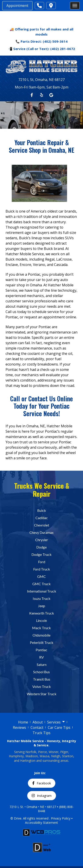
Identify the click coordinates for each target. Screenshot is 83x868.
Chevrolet (42, 525)
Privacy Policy (61, 818)
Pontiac (41, 650)
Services (56, 722)
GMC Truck (41, 584)
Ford (42, 562)
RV (41, 657)
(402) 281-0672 (63, 49)
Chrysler (42, 539)
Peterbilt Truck (42, 642)
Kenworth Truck (42, 613)
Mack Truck (41, 628)
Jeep (42, 606)
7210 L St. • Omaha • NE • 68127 (33, 807)
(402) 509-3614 (55, 41)
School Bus (41, 672)
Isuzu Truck (42, 598)
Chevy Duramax (41, 532)
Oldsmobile (41, 635)
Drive (18, 818)
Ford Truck (42, 569)
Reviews (19, 727)
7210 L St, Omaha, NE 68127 (41, 80)
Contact (37, 727)
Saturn (42, 664)
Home (23, 722)
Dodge (41, 547)
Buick (42, 510)
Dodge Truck (41, 554)
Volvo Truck (42, 686)
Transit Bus (42, 679)
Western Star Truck (42, 694)
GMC (41, 576)
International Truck (42, 591)
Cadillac (42, 517)
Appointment (17, 6)
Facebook (42, 783)
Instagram (42, 795)
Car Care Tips (59, 727)
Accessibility (34, 823)
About (38, 722)
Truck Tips (41, 733)
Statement (50, 823)
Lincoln (41, 620)
